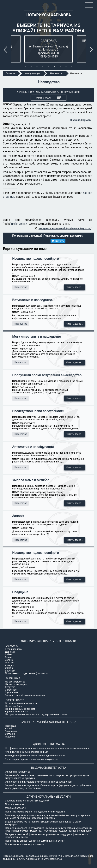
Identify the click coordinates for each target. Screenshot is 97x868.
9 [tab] (72, 66)
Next (92, 50)
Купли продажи (14, 649)
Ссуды (9, 657)
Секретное (11, 690)
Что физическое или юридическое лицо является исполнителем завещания (47, 748)
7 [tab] (60, 66)
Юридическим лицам (17, 712)
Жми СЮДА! (48, 98)
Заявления (11, 731)
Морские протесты (15, 808)
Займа (9, 655)
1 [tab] (25, 66)
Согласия (10, 734)
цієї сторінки (19, 224)
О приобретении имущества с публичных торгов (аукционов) (39, 782)
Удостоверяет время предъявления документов (32, 759)
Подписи (10, 737)
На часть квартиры (16, 684)
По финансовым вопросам (20, 709)
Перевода (10, 726)
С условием (11, 693)
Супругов (10, 687)
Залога (9, 660)
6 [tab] (54, 66)
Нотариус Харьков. (14, 856)
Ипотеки (10, 663)
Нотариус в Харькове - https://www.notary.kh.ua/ (65, 229)
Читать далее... (74, 287)
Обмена (9, 668)
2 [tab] (31, 66)
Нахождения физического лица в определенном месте (35, 756)
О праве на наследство (18, 772)
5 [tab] (49, 66)
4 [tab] (43, 66)
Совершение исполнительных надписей (27, 801)
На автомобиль (14, 706)
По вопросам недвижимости (21, 704)
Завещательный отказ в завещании (25, 695)
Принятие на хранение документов (24, 844)
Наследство (21, 287)
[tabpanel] (49, 49)
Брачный (10, 671)
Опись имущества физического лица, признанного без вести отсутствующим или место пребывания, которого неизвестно (48, 817)
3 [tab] (37, 66)
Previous (6, 50)
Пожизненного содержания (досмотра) (27, 673)
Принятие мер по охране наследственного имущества (35, 812)
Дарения (10, 652)
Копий (9, 729)
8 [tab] (66, 66)
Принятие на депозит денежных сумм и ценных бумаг (35, 841)
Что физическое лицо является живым (27, 752)
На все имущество (15, 682)
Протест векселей (15, 804)
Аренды (9, 665)
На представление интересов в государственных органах (37, 714)
